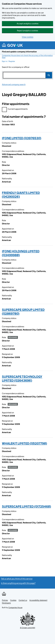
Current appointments (15, 109)
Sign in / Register (8, 61)
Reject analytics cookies (27, 31)
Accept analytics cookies (28, 24)
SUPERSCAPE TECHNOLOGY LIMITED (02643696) (22, 378)
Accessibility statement (38, 600)
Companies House (15, 607)
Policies (5, 600)
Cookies (13, 600)
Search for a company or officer (16, 67)
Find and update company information (19, 52)
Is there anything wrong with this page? (18, 583)
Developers (6, 603)
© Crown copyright (28, 628)
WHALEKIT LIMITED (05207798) (24, 443)
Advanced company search (14, 84)
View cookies (28, 37)
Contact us (23, 600)
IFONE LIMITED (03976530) (22, 138)
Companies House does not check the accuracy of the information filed (27, 56)
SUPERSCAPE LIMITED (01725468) (26, 506)
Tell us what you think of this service (17, 579)
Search (49, 75)
